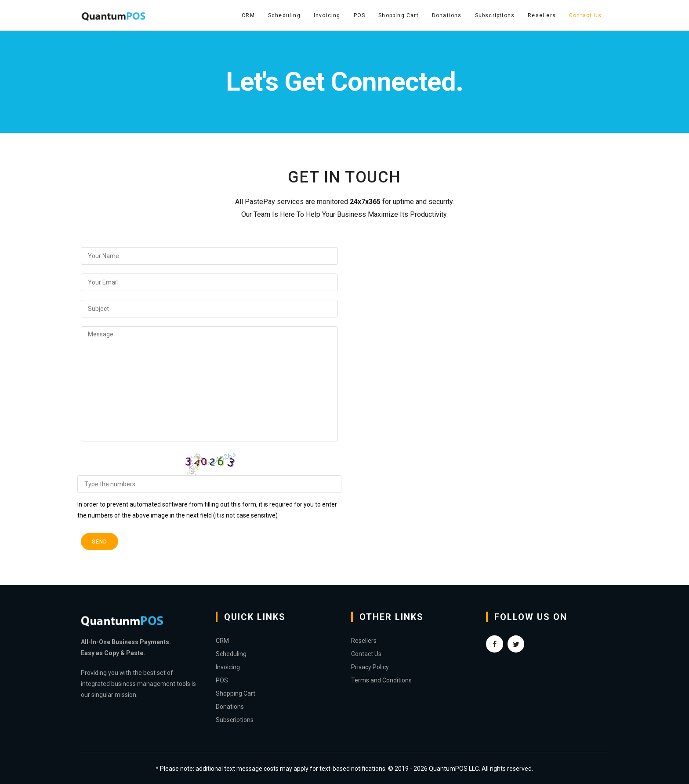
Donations (447, 15)
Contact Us (585, 15)
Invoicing (327, 15)
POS (360, 15)
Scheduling (284, 15)
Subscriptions (495, 15)
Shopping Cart (399, 15)
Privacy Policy (370, 667)
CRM (248, 15)
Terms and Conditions (381, 680)
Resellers (542, 15)
